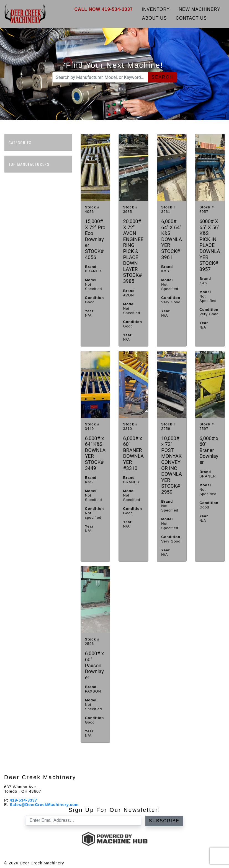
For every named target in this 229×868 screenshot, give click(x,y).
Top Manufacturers (32, 164)
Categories (23, 142)
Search (162, 77)
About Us (155, 18)
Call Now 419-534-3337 (104, 9)
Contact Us (191, 18)
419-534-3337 (23, 800)
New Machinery (200, 9)
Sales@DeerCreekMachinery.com (44, 805)
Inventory (156, 9)
